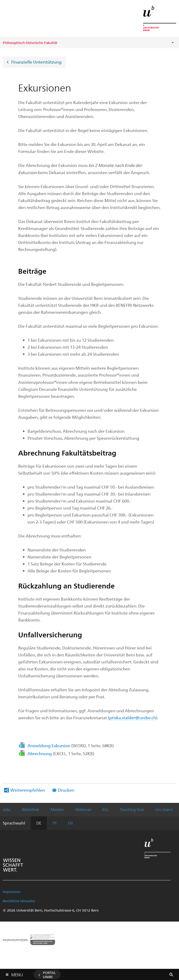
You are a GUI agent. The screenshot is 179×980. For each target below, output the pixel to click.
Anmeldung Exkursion (71, 745)
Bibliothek (31, 809)
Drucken (66, 790)
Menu (17, 974)
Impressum (12, 892)
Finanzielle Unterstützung (36, 62)
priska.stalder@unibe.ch (133, 718)
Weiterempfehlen (28, 790)
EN (70, 823)
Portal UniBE (49, 975)
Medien (57, 809)
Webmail (83, 809)
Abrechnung (61, 753)
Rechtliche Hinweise (19, 901)
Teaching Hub (132, 809)
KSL (105, 809)
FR (55, 823)
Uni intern (164, 809)
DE (39, 823)
